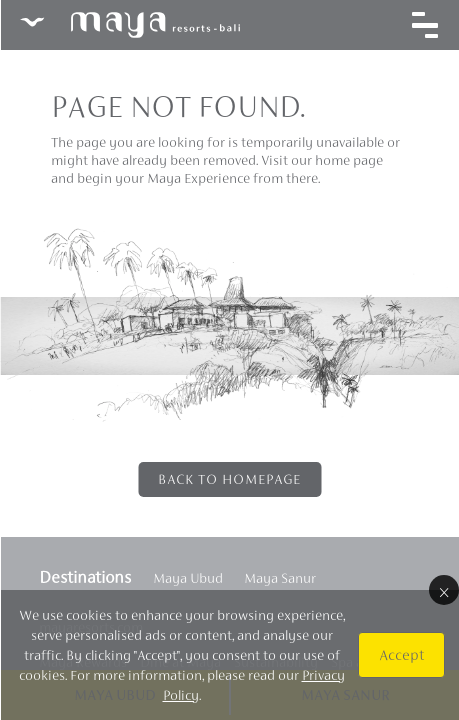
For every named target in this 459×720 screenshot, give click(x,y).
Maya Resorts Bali (129, 25)
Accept (400, 654)
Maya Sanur (279, 578)
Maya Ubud (187, 578)
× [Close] (443, 590)
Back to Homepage (229, 479)
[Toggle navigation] (424, 25)
